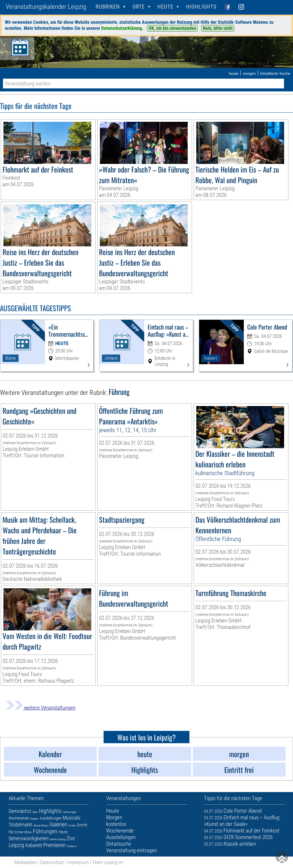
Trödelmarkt (20, 825)
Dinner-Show (23, 832)
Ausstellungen (51, 818)
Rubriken (108, 7)
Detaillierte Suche (275, 74)
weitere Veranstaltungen (41, 708)
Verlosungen (70, 812)
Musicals (72, 818)
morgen (249, 74)
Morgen (34, 819)
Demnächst (20, 811)
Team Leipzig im (108, 862)
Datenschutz (52, 862)
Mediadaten (25, 862)
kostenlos (116, 824)
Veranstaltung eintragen (131, 850)
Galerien (59, 824)
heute (233, 74)
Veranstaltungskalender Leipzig (46, 7)
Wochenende (19, 818)
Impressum (78, 862)
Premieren (55, 845)
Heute (63, 832)
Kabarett (34, 845)
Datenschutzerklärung (122, 28)
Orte (139, 7)
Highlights (201, 7)
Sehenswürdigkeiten (29, 838)
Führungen (45, 831)
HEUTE (165, 7)
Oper (35, 812)
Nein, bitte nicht (218, 28)
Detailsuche (119, 844)
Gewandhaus (41, 825)
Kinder (72, 825)
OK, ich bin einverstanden (172, 28)
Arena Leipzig (58, 839)
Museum (72, 846)
